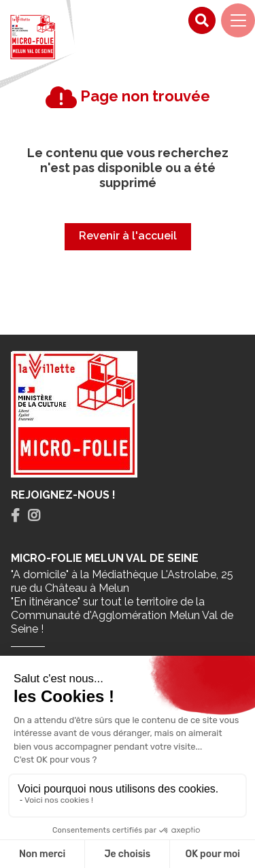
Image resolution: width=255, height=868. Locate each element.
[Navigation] (238, 20)
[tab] (15, 516)
